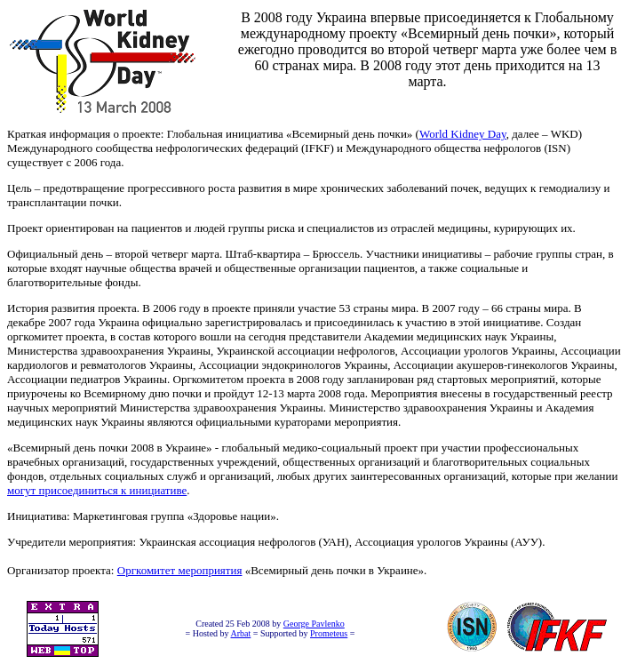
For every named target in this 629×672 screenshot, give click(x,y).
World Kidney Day (463, 134)
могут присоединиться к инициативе (97, 490)
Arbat (241, 633)
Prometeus (329, 633)
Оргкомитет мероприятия (180, 570)
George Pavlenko (314, 624)
